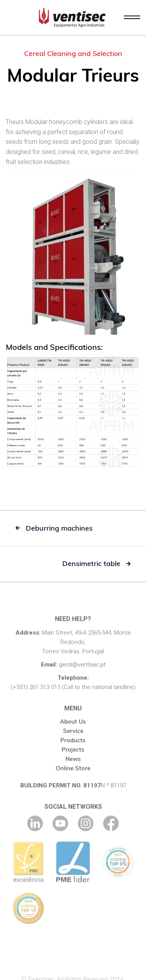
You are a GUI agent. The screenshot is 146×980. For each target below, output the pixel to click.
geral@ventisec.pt (82, 672)
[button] (132, 17)
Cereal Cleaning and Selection (73, 53)
